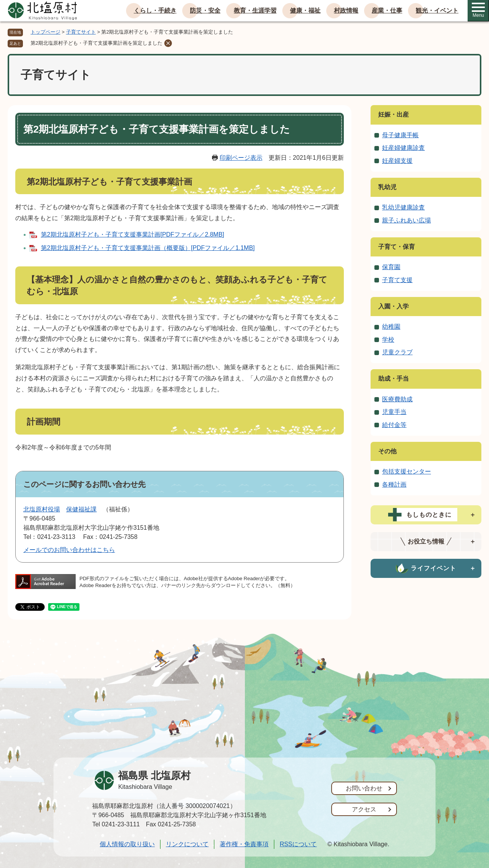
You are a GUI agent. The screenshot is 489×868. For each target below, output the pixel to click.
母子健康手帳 (400, 135)
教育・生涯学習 (255, 11)
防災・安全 (205, 11)
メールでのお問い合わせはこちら (69, 550)
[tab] (426, 515)
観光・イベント (437, 11)
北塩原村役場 (42, 509)
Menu (478, 10)
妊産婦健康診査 (403, 148)
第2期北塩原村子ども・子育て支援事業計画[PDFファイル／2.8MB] (133, 234)
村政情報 (346, 11)
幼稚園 (391, 327)
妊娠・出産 (393, 114)
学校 (388, 340)
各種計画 (394, 484)
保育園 (391, 267)
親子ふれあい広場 (406, 220)
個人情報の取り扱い (127, 844)
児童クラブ (397, 352)
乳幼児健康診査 (403, 207)
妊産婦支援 (397, 161)
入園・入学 (393, 306)
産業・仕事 (387, 11)
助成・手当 (393, 379)
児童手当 (394, 412)
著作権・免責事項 (244, 844)
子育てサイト (81, 32)
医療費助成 (397, 399)
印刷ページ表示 (241, 158)
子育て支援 (397, 280)
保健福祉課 (81, 509)
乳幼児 (387, 187)
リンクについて (187, 844)
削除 (168, 43)
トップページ (45, 32)
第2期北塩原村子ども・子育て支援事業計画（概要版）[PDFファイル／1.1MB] (148, 248)
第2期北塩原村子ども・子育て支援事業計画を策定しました (96, 43)
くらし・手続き (155, 11)
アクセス (364, 809)
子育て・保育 (397, 247)
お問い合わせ (364, 788)
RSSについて (298, 844)
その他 (387, 451)
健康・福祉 (305, 11)
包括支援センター (406, 471)
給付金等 (394, 425)
